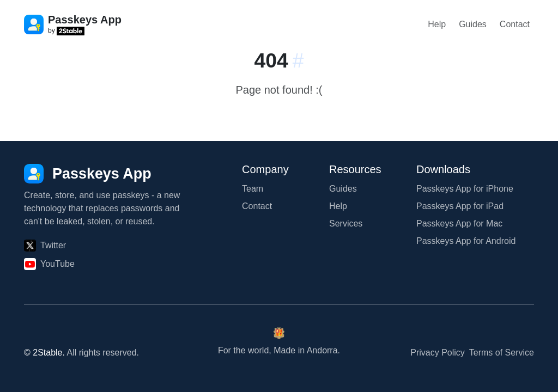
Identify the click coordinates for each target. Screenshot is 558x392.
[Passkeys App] (88, 174)
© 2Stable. (44, 353)
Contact (515, 24)
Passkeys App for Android (466, 241)
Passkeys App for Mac (459, 223)
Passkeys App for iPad (460, 206)
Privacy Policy (438, 353)
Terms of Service (502, 353)
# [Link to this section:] (298, 60)
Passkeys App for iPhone (465, 189)
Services (346, 223)
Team (253, 189)
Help (437, 24)
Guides (473, 24)
